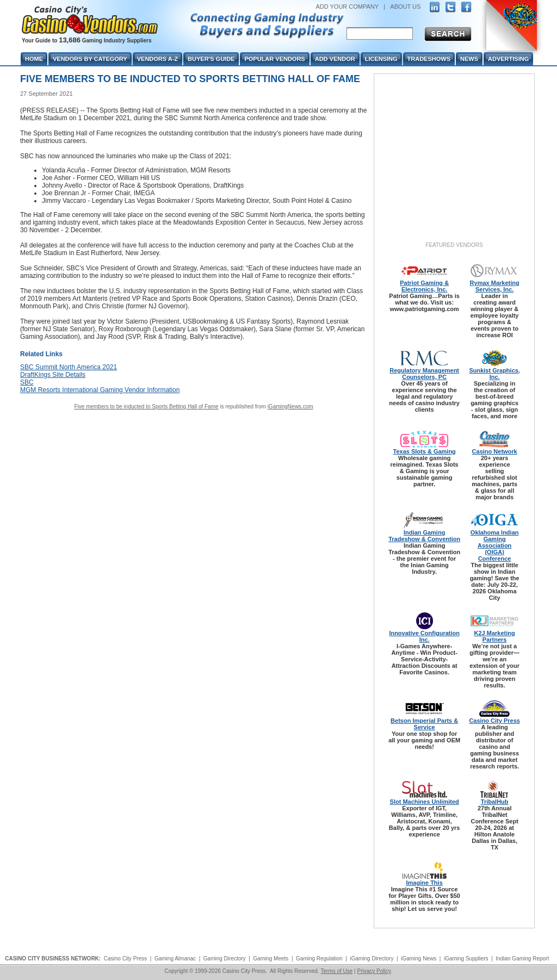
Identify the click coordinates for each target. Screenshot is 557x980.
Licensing (381, 59)
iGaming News (419, 959)
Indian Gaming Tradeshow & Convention (424, 536)
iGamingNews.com (290, 407)
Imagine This (425, 883)
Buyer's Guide (211, 59)
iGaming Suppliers (466, 959)
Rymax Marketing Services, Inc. (495, 286)
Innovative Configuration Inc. (424, 636)
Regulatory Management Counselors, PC (424, 374)
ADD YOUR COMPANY (347, 7)
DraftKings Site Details (53, 375)
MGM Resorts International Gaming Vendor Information (100, 390)
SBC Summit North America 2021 (69, 367)
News (469, 59)
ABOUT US (405, 7)
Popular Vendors (274, 59)
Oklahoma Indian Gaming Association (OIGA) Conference (495, 545)
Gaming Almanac (175, 959)
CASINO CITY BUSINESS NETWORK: (53, 959)
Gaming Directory (225, 959)
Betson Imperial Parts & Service (424, 724)
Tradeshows (429, 59)
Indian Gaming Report (522, 959)
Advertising (508, 59)
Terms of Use (336, 971)
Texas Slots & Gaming (425, 451)
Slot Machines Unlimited (425, 802)
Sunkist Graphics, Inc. (494, 374)
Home (34, 59)
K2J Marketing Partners (495, 636)
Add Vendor (335, 59)
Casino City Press (494, 721)
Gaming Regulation (319, 959)
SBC (27, 382)
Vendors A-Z (157, 59)
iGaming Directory (372, 959)
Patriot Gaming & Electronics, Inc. (424, 286)
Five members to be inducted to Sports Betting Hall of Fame (146, 407)
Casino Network (495, 451)
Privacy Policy (374, 971)
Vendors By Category (90, 59)
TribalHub (495, 802)
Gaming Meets (271, 959)
